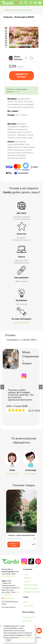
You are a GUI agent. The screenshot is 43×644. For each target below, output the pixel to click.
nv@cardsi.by (8, 598)
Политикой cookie (27, 638)
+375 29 (12, 474)
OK (8, 640)
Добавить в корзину (14, 544)
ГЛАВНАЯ (8, 10)
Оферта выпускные (31, 588)
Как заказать (29, 606)
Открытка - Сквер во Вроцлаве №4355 (21, 535)
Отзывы (27, 581)
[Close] (36, 89)
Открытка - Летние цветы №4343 (19, 17)
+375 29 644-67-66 (8, 576)
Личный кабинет (29, 617)
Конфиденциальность (32, 592)
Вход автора (27, 621)
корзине (17, 92)
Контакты (28, 578)
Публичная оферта (31, 585)
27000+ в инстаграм (22, 323)
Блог (26, 602)
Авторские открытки (22, 10)
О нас (26, 574)
